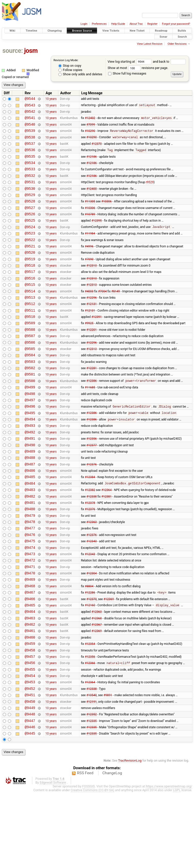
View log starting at (130, 62)
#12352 (92, 788)
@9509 (30, 350)
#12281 (92, 401)
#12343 (92, 594)
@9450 (30, 773)
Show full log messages (127, 73)
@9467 (30, 651)
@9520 (30, 271)
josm (31, 51)
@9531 (30, 192)
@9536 (30, 157)
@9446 (30, 802)
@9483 (30, 537)
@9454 (30, 745)
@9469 (30, 637)
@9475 (30, 594)
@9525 (30, 235)
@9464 (30, 673)
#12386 (92, 415)
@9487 (30, 508)
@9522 (30, 257)
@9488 (30, 501)
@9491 (30, 479)
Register (152, 24)
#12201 (92, 357)
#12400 (92, 200)
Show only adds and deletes (80, 74)
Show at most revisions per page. (138, 68)
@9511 (30, 336)
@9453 (30, 752)
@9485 (30, 522)
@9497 (30, 436)
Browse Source (82, 31)
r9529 (150, 193)
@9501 (30, 407)
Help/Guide (118, 24)
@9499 (30, 422)
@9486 (30, 515)
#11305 (90, 214)
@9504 (30, 386)
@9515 (30, 307)
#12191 (92, 773)
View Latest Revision (150, 44)
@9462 (30, 687)
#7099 (91, 128)
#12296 (92, 321)
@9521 (30, 264)
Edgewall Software (53, 858)
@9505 (30, 379)
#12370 (97, 149)
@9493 (30, 465)
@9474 (30, 601)
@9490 (30, 487)
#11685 (90, 422)
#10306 (106, 214)
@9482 (30, 544)
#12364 (106, 537)
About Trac (136, 24)
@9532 (30, 185)
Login (84, 24)
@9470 (30, 630)
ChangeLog (112, 849)
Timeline (31, 31)
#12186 (92, 164)
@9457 (30, 723)
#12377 (92, 486)
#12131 (92, 329)
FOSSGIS (88, 862)
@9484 (30, 530)
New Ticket (137, 31)
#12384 (90, 522)
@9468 (30, 644)
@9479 (30, 565)
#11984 (90, 250)
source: (13, 51)
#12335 (92, 795)
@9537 (30, 149)
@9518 (30, 286)
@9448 (30, 788)
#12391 (97, 343)
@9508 (30, 357)
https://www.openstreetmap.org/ (169, 862)
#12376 (92, 508)
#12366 (90, 731)
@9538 (30, 142)
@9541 (30, 121)
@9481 (30, 551)
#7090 (89, 278)
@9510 (30, 343)
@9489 (30, 494)
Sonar (164, 37)
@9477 (30, 580)
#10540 (92, 766)
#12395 (97, 236)
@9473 (30, 608)
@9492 (30, 472)
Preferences (99, 24)
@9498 (30, 429)
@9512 (30, 329)
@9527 (30, 221)
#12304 (92, 630)
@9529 (30, 207)
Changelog (55, 31)
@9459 (30, 709)
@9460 (30, 702)
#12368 (97, 680)
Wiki (13, 31)
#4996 (89, 264)
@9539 (30, 135)
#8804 (89, 644)
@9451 (30, 766)
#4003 (89, 314)
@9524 (30, 243)
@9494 (30, 458)
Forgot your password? (176, 24)
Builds (182, 31)
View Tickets (111, 31)
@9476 (30, 587)
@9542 (30, 114)
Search (182, 37)
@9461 (30, 694)
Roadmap (161, 31)
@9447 (30, 795)
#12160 (90, 666)
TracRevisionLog (130, 836)
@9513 (30, 322)
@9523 (30, 250)
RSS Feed (85, 849)
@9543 (30, 107)
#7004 (102, 314)
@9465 (30, 666)
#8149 (116, 314)
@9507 (30, 365)
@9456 (30, 730)
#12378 (90, 551)
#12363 (92, 573)
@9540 (30, 128)
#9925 (89, 350)
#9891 (108, 766)
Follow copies (70, 70)
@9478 (30, 572)
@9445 (30, 809)
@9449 (30, 780)
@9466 (30, 659)
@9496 (30, 443)
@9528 (30, 214)
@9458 (30, 716)
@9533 (30, 178)
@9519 (30, 279)
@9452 (30, 759)
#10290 (90, 135)
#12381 (106, 544)
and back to (169, 62)
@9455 (30, 737)
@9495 (30, 451)
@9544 (30, 99)
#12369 (109, 659)
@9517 (30, 293)
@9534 (30, 171)
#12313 (92, 286)
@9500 (30, 415)
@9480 (30, 558)
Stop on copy (70, 66)
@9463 (30, 680)
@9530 (30, 200)
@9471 (30, 623)
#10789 (90, 228)
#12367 (97, 687)
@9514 (30, 314)
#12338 (92, 544)
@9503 (30, 393)
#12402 (90, 121)
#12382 (90, 537)
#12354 (90, 709)
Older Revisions (177, 44)
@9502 (30, 400)
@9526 (30, 228)
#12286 (90, 652)
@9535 (30, 164)
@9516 (30, 300)
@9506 (30, 372)
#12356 (92, 479)
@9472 (30, 615)
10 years (51, 99)
